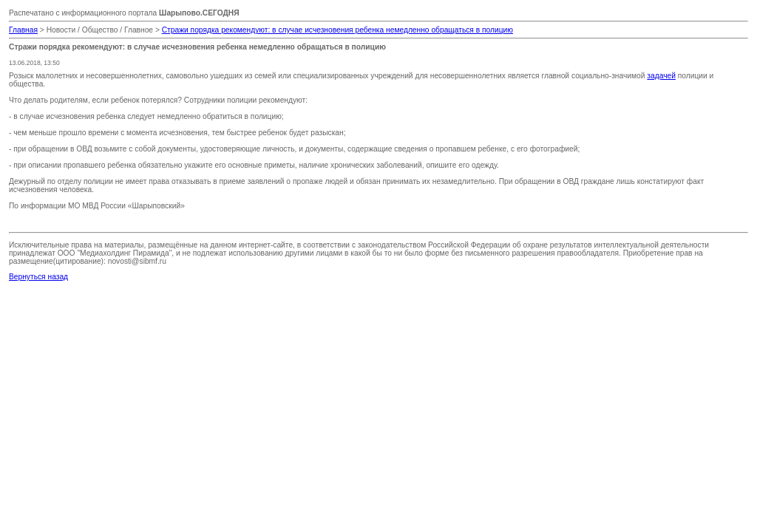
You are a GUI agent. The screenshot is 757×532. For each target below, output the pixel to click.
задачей (661, 76)
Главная (23, 30)
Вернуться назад (38, 277)
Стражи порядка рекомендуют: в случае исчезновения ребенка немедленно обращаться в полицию (337, 30)
